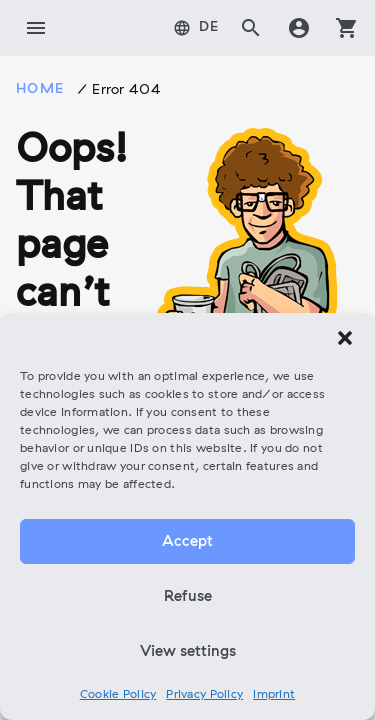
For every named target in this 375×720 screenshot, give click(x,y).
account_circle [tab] (299, 28)
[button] (345, 338)
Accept (187, 542)
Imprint (274, 695)
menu (36, 28)
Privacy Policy (204, 695)
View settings (188, 652)
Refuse (188, 597)
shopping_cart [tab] (347, 28)
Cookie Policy (118, 695)
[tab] (196, 28)
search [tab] (251, 28)
